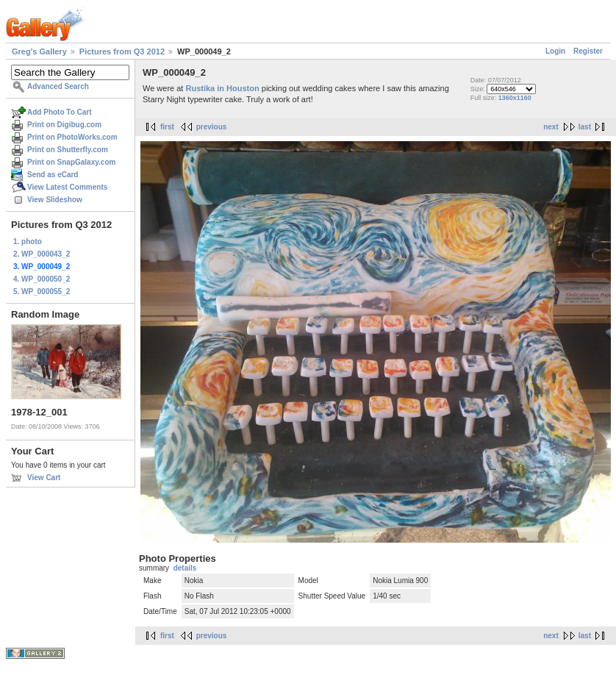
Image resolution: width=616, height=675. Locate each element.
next (551, 127)
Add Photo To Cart (60, 112)
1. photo (28, 242)
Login (555, 51)
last (585, 127)
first (167, 127)
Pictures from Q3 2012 (122, 51)
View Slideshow (55, 200)
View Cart (44, 478)
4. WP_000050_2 (42, 279)
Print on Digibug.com (64, 125)
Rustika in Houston (223, 88)
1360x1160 (515, 98)
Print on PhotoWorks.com (72, 137)
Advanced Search (58, 86)
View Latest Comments (67, 187)
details (185, 568)
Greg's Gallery (39, 51)
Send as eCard (53, 175)
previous (212, 127)
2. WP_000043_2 (42, 254)
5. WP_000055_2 (42, 292)
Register (588, 51)
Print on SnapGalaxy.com (71, 162)
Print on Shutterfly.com (68, 150)
